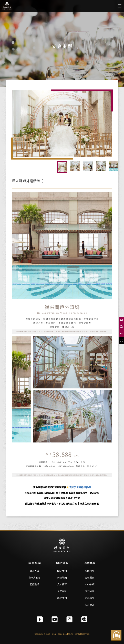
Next (115, 167)
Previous (9, 167)
